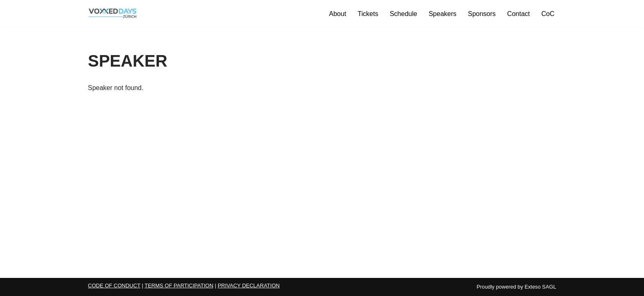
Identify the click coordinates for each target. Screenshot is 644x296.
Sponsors (482, 14)
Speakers (443, 14)
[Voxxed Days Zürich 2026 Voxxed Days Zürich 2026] (113, 14)
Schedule (404, 14)
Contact (519, 14)
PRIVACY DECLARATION (249, 286)
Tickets (368, 14)
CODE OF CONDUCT (114, 286)
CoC (548, 14)
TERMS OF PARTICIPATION (179, 286)
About (338, 14)
